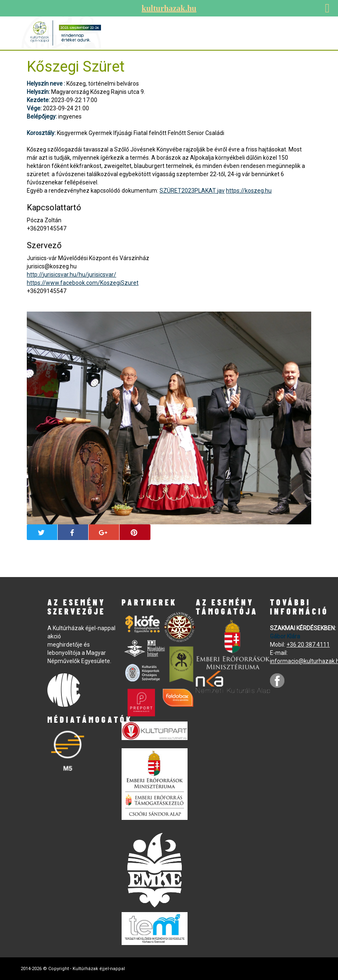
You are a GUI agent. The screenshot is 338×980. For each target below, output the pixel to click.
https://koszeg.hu (249, 191)
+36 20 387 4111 (308, 645)
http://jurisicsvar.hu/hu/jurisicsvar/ (72, 275)
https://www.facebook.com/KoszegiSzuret (83, 283)
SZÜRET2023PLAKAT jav (192, 191)
